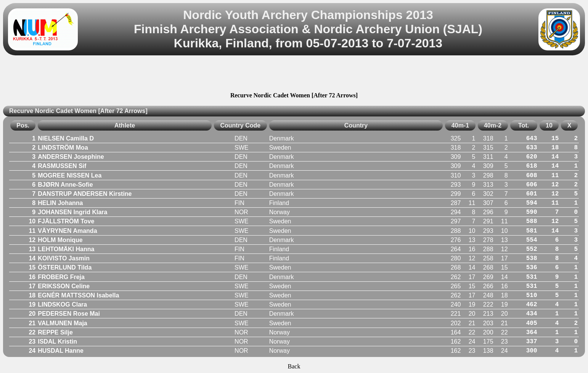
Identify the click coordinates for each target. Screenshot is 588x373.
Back (294, 366)
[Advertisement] (294, 75)
